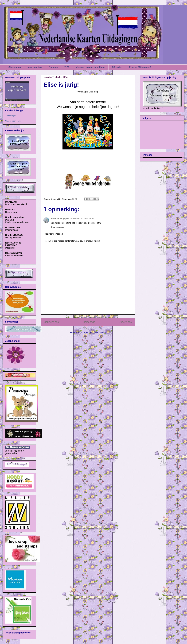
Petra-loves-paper (60, 219)
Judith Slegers (11, 116)
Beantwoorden (58, 227)
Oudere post (125, 322)
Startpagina (15, 67)
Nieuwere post (51, 322)
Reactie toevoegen (54, 234)
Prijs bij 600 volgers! (140, 67)
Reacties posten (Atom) (95, 332)
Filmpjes (53, 67)
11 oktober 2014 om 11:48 (82, 219)
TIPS (67, 67)
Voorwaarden (35, 67)
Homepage (89, 322)
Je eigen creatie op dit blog (91, 67)
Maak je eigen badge (13, 121)
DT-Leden (117, 67)
